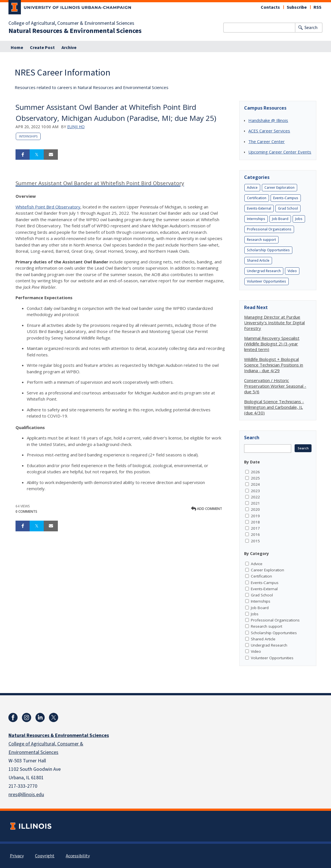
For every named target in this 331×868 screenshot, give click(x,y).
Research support (261, 240)
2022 (255, 497)
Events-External (259, 208)
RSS (317, 7)
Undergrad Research (264, 271)
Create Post (42, 48)
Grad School (288, 208)
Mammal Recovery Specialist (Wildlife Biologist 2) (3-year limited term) (272, 344)
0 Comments (26, 511)
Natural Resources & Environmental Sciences (75, 31)
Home (17, 48)
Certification (257, 198)
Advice (252, 187)
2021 (255, 503)
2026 (255, 472)
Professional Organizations (269, 229)
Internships (28, 136)
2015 (255, 541)
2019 (255, 516)
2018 (255, 522)
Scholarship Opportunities (268, 250)
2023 (255, 491)
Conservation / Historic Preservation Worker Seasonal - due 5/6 (275, 386)
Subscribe (297, 7)
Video (292, 271)
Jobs (299, 219)
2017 (255, 528)
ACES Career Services (269, 131)
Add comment (207, 509)
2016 (255, 534)
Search (311, 28)
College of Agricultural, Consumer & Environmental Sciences (71, 23)
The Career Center (267, 141)
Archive (69, 48)
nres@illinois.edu (26, 795)
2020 (255, 509)
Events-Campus (286, 198)
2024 (255, 484)
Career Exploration (280, 187)
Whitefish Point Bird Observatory (48, 207)
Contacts (270, 7)
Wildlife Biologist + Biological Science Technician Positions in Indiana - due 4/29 (274, 365)
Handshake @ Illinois (268, 120)
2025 (255, 478)
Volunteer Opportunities (267, 281)
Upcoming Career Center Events (280, 152)
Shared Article (258, 260)
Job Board (280, 219)
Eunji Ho (76, 127)
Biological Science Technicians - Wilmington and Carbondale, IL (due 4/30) (274, 407)
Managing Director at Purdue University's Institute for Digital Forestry (274, 323)
